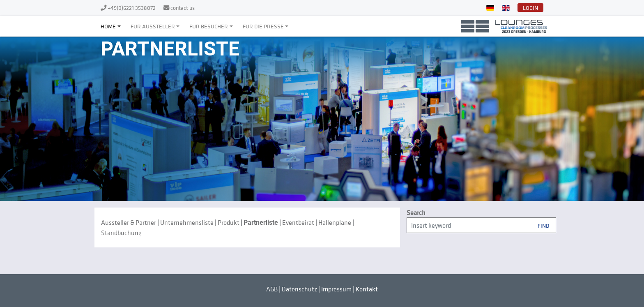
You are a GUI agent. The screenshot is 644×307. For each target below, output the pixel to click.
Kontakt (367, 289)
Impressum (336, 289)
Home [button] (108, 26)
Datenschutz (299, 289)
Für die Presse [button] (263, 26)
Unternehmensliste (187, 222)
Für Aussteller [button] (153, 26)
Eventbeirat (298, 222)
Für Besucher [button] (209, 26)
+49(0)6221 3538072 (132, 8)
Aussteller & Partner (129, 222)
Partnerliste (261, 223)
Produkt (229, 222)
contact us (183, 8)
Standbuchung (121, 233)
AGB (272, 289)
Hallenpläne (335, 222)
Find (543, 225)
